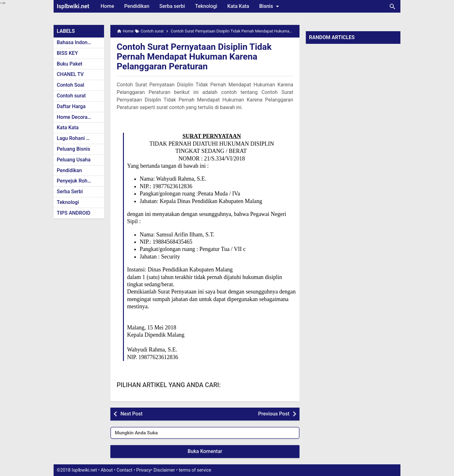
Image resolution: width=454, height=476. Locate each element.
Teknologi (206, 6)
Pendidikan (137, 6)
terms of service (195, 470)
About (107, 470)
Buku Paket (70, 64)
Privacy (144, 470)
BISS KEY (67, 53)
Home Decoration (76, 117)
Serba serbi (172, 6)
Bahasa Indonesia (77, 42)
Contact (125, 470)
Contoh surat (71, 96)
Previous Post (274, 414)
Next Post (131, 414)
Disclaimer (164, 470)
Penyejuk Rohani (76, 181)
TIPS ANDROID (74, 213)
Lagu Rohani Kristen (79, 138)
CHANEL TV (70, 74)
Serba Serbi (70, 192)
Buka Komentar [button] (205, 451)
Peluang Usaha (74, 160)
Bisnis (270, 6)
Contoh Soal (70, 85)
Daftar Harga (71, 106)
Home (107, 6)
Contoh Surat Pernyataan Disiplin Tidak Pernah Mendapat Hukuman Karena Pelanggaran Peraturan (194, 57)
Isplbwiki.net (73, 6)
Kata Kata (238, 6)
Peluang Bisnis (73, 149)
